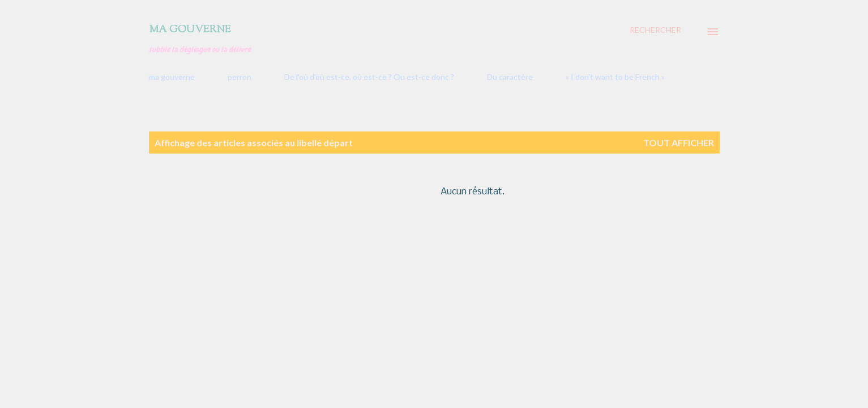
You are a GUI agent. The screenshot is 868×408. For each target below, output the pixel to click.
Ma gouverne (190, 30)
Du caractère (510, 77)
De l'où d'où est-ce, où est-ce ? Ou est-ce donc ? (369, 77)
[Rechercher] (655, 30)
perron (240, 77)
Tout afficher (679, 143)
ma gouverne (172, 77)
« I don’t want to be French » (615, 77)
